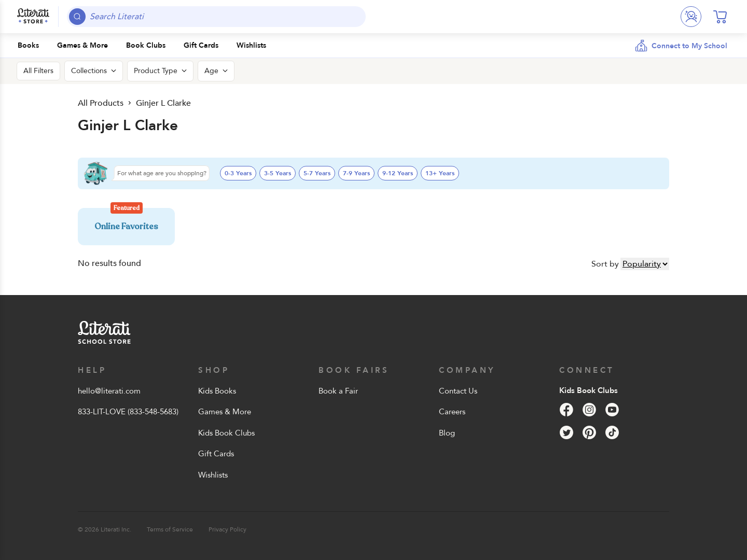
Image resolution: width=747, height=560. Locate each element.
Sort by (605, 264)
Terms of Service (170, 529)
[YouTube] (612, 410)
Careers (452, 412)
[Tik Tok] (612, 432)
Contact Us (458, 391)
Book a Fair (338, 391)
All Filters (38, 71)
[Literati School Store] (33, 17)
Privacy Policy (227, 529)
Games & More (225, 412)
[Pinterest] (589, 432)
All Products (100, 103)
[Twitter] (566, 432)
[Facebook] (566, 410)
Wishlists (213, 475)
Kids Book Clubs (226, 433)
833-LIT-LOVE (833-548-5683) (128, 412)
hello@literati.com (109, 391)
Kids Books (217, 391)
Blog (447, 433)
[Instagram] (589, 410)
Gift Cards (216, 454)
